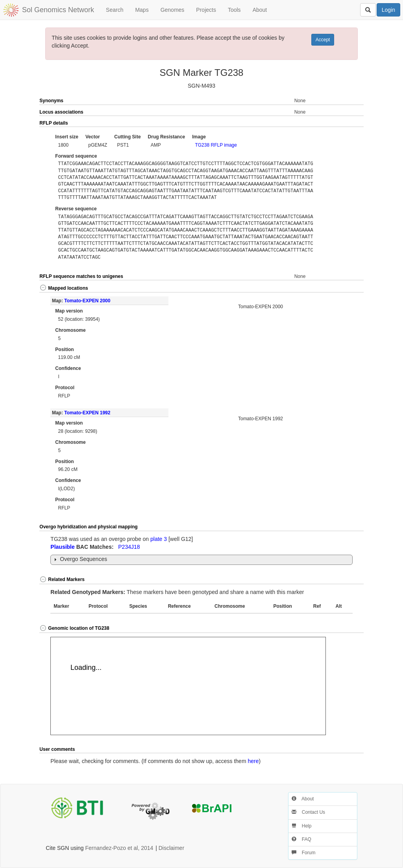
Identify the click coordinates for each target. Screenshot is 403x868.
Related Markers (62, 579)
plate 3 (159, 539)
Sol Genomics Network (58, 10)
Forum (303, 853)
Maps (142, 10)
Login (388, 10)
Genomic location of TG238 (74, 628)
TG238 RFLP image (216, 145)
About (260, 10)
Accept (323, 40)
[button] (347, 123)
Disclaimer (171, 848)
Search (115, 10)
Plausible (62, 547)
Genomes (173, 10)
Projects (206, 10)
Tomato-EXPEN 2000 (87, 301)
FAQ (301, 839)
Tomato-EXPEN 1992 (87, 413)
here (253, 761)
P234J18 (129, 547)
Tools (234, 10)
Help (301, 826)
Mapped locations (64, 288)
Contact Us (308, 812)
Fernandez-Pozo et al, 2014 (119, 848)
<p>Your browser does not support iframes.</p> (188, 686)
